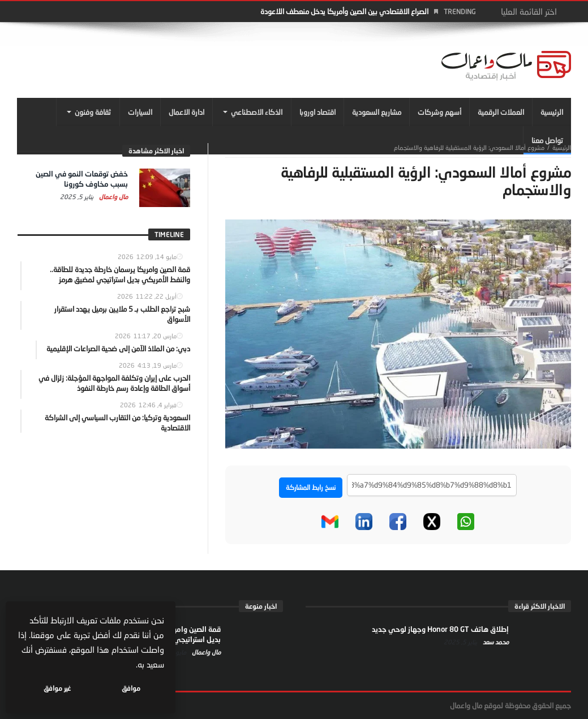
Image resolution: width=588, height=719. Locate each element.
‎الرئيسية (562, 147)
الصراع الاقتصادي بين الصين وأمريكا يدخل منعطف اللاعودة (344, 11)
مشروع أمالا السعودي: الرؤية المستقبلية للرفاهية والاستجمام (469, 147)
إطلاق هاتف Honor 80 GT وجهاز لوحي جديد (440, 629)
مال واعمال (113, 197)
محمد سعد (495, 642)
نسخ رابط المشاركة (311, 487)
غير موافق (57, 688)
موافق (131, 688)
